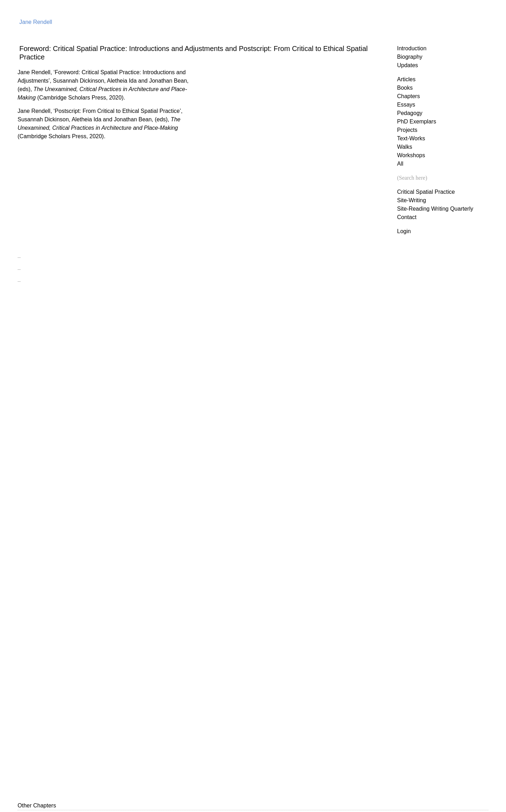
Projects (407, 130)
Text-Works (411, 138)
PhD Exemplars (417, 122)
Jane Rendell (36, 22)
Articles (406, 79)
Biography (410, 57)
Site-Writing (411, 200)
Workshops (411, 155)
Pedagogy (410, 113)
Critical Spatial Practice (426, 192)
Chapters (408, 96)
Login (404, 231)
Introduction (412, 48)
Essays (406, 105)
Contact (407, 217)
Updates (408, 65)
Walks (405, 147)
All (400, 164)
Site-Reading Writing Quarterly (435, 209)
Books (405, 88)
